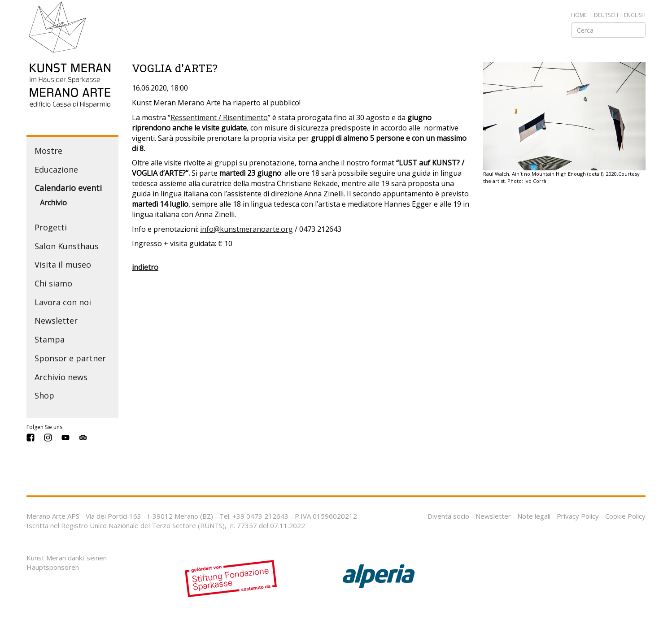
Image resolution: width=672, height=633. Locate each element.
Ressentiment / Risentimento (219, 117)
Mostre (48, 151)
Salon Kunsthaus (67, 246)
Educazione (56, 169)
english (635, 15)
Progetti (51, 227)
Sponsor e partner (70, 358)
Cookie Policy (625, 516)
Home (579, 15)
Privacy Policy (578, 516)
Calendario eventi (68, 188)
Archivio (53, 203)
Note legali (534, 516)
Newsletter (56, 321)
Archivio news (61, 377)
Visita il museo (63, 264)
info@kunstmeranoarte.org (247, 229)
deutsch (606, 15)
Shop (44, 395)
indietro (145, 267)
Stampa (50, 339)
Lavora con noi (63, 302)
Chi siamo (53, 283)
